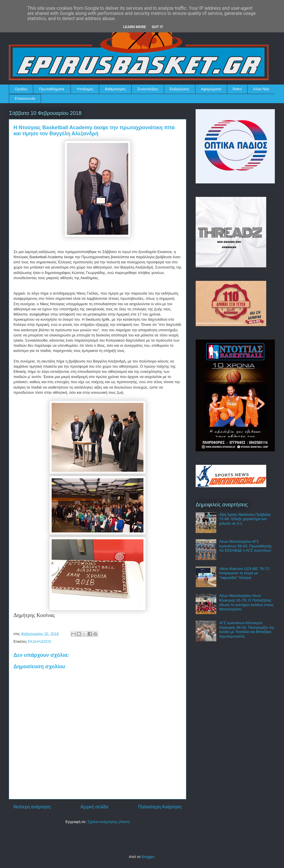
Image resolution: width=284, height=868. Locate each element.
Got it (157, 27)
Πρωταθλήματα (51, 89)
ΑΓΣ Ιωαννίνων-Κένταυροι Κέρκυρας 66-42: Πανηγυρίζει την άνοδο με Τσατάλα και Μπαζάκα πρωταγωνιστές (247, 630)
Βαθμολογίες (115, 89)
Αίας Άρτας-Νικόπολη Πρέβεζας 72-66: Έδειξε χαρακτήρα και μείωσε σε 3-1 (245, 519)
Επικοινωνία (25, 98)
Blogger (148, 857)
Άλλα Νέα (261, 89)
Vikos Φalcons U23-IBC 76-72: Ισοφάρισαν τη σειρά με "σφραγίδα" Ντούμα (245, 573)
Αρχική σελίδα (94, 807)
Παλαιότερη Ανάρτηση (160, 807)
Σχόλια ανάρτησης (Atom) (109, 822)
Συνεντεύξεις (148, 89)
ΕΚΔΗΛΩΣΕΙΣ (40, 641)
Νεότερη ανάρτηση (32, 807)
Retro (237, 89)
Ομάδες (21, 89)
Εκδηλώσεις (179, 89)
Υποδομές (85, 89)
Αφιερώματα (211, 89)
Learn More (135, 27)
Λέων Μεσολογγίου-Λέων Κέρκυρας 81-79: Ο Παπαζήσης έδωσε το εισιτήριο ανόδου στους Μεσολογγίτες (246, 602)
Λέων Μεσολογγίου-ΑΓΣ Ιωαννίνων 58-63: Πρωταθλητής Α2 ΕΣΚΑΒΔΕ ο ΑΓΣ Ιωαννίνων (245, 546)
